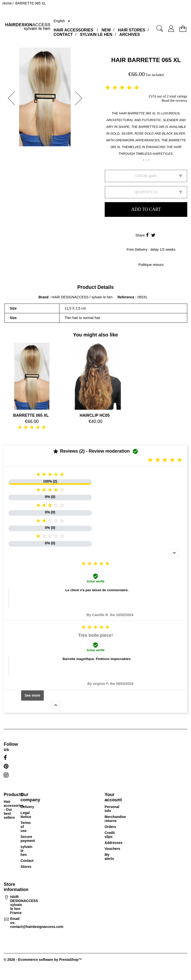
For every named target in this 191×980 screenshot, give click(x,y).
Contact (27, 861)
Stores (26, 867)
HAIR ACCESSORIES (73, 30)
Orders (110, 827)
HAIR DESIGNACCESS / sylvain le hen (82, 297)
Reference (127, 297)
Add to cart (146, 209)
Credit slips (110, 835)
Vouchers (113, 849)
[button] (10, 98)
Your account (113, 797)
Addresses (114, 843)
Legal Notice (26, 815)
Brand (44, 297)
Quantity (143, 192)
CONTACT (63, 35)
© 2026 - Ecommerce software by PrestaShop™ (43, 960)
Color (141, 176)
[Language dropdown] (63, 21)
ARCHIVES (130, 35)
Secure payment (28, 839)
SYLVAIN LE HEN (96, 35)
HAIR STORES (132, 30)
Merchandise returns (115, 819)
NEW (106, 30)
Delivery (27, 807)
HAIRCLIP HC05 (95, 415)
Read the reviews (174, 100)
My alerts (109, 857)
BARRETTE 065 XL (31, 415)
